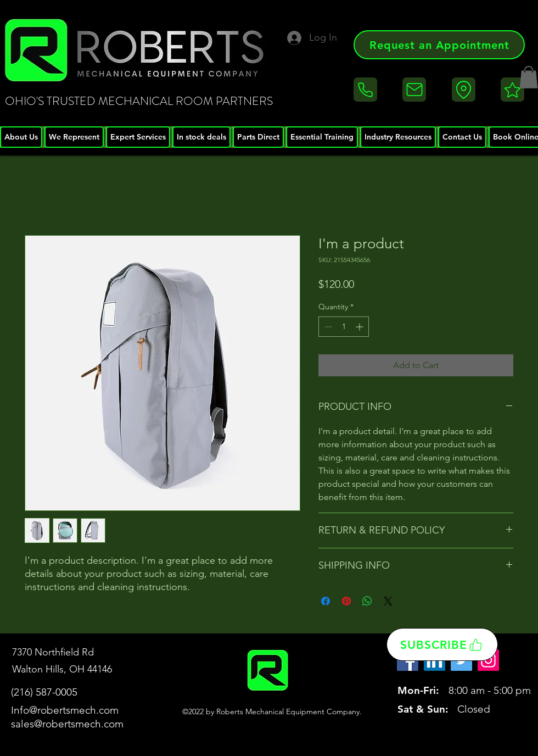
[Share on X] (388, 601)
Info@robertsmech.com (65, 710)
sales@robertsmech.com (67, 724)
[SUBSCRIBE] (442, 644)
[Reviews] (512, 90)
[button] (529, 77)
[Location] (464, 90)
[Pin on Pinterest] (346, 601)
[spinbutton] (344, 327)
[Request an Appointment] (439, 45)
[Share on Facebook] (326, 601)
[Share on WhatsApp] (367, 601)
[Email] (414, 90)
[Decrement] (327, 327)
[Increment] (360, 327)
